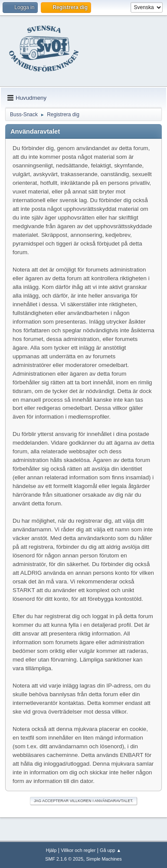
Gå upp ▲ (110, 850)
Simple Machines (104, 859)
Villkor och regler (78, 850)
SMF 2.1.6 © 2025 (64, 859)
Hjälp (51, 850)
